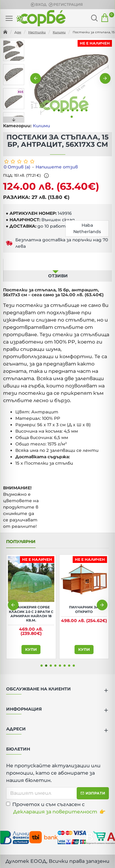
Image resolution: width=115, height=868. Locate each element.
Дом (18, 32)
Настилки (37, 32)
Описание (56, 264)
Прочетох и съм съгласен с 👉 (56, 809)
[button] (36, 78)
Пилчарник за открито (84, 609)
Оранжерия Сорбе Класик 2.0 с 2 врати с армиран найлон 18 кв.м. (31, 614)
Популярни (21, 542)
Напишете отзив (57, 167)
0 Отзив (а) (17, 167)
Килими (59, 32)
